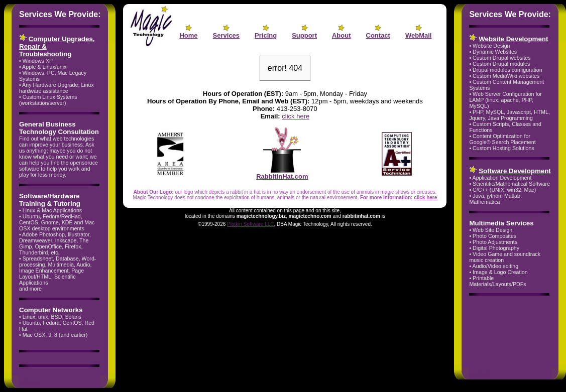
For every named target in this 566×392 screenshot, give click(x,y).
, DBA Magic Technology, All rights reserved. (323, 224)
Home (188, 35)
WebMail (419, 35)
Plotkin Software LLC (250, 224)
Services (227, 35)
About (342, 35)
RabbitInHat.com (282, 173)
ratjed (29, 383)
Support (304, 35)
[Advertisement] (500, 333)
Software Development (515, 171)
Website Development (513, 39)
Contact (378, 35)
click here (296, 116)
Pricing (266, 35)
